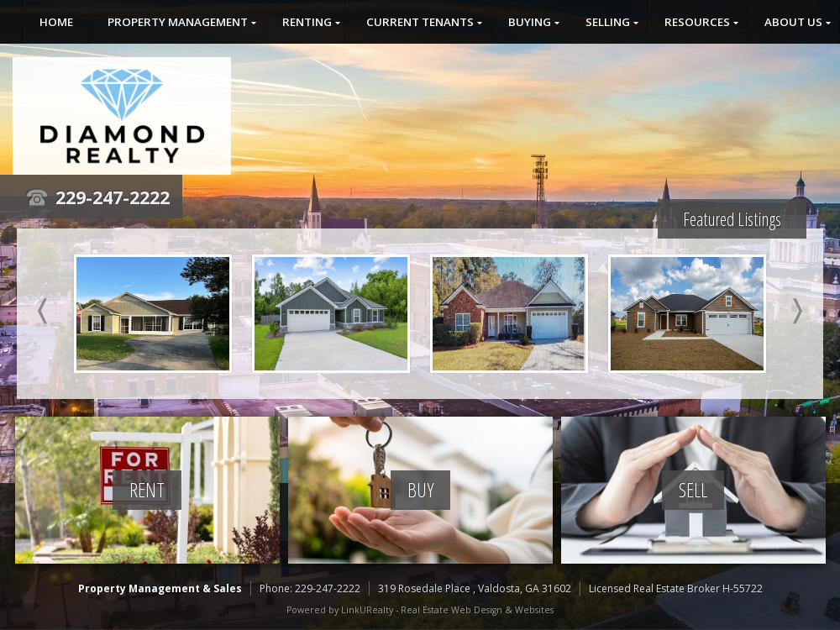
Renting (307, 22)
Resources (697, 22)
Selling (608, 22)
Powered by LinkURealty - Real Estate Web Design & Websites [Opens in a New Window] (420, 610)
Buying (530, 22)
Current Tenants (420, 22)
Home (56, 22)
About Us (793, 22)
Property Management (178, 22)
